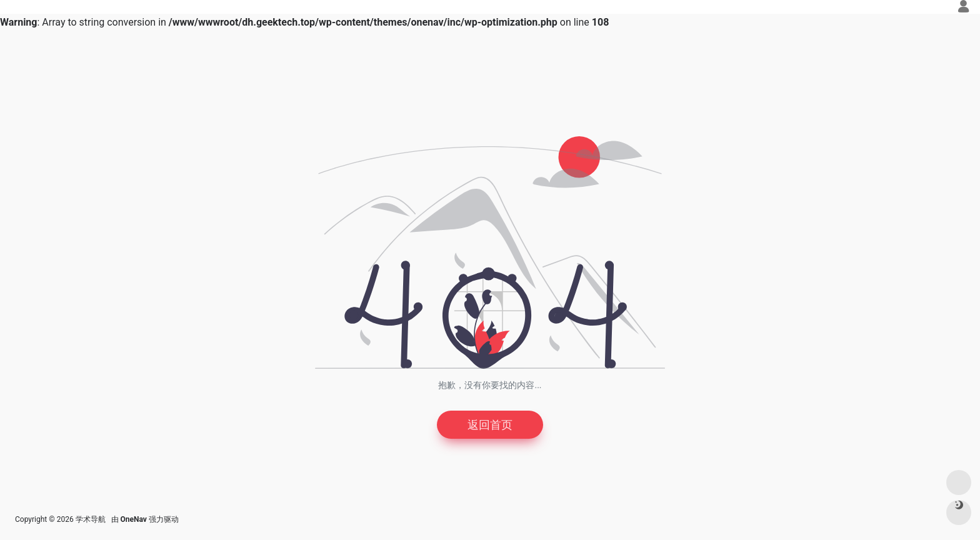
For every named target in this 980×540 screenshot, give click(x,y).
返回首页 (490, 425)
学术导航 (91, 519)
